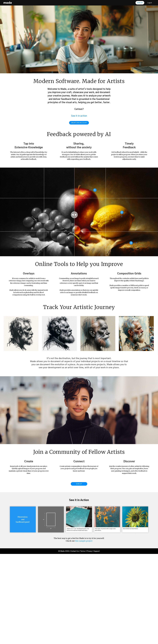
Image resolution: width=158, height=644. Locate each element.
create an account (79, 123)
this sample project (84, 631)
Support (97, 641)
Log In (150, 3)
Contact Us (75, 641)
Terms (83, 641)
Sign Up (140, 3)
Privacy (89, 641)
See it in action (79, 116)
